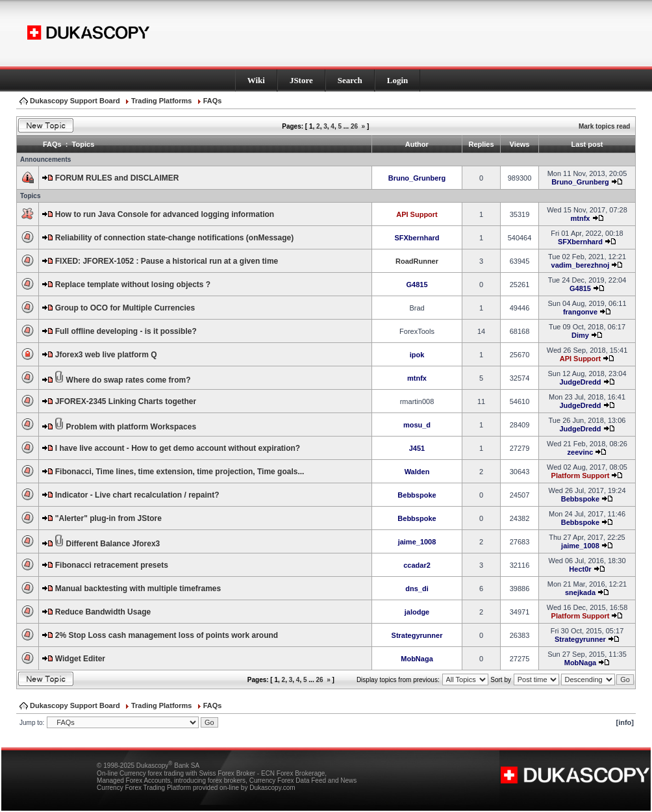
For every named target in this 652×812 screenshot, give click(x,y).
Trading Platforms (162, 101)
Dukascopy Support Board (75, 101)
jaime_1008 (417, 542)
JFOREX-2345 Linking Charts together (126, 401)
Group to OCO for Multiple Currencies (125, 308)
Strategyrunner (417, 635)
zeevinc (581, 452)
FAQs (213, 101)
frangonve (580, 312)
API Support (417, 214)
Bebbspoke (417, 495)
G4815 (417, 285)
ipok (417, 355)
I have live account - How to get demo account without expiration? (178, 448)
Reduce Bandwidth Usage (103, 612)
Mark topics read (604, 126)
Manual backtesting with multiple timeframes (138, 589)
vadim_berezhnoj (581, 265)
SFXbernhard (417, 238)
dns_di (417, 589)
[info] (625, 722)
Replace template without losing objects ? (133, 285)
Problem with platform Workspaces (132, 427)
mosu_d (417, 425)
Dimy (580, 335)
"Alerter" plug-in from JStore (108, 518)
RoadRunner (417, 261)
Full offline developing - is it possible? (126, 331)
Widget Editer (80, 659)
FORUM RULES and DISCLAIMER (117, 178)
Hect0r (580, 569)
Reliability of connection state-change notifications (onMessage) (174, 238)
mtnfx (580, 218)
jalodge (417, 612)
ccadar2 (417, 565)
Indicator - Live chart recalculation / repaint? (137, 495)
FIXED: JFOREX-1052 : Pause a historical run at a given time (167, 261)
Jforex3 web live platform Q (106, 355)
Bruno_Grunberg (417, 178)
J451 (417, 448)
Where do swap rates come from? (129, 380)
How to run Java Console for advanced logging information (165, 214)
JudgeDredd (580, 382)
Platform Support (581, 476)
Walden (417, 472)
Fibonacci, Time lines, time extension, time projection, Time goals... (180, 472)
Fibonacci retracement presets (112, 565)
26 (354, 126)
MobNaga (417, 659)
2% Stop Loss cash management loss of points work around (167, 635)
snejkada (580, 592)
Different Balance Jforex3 (113, 544)
